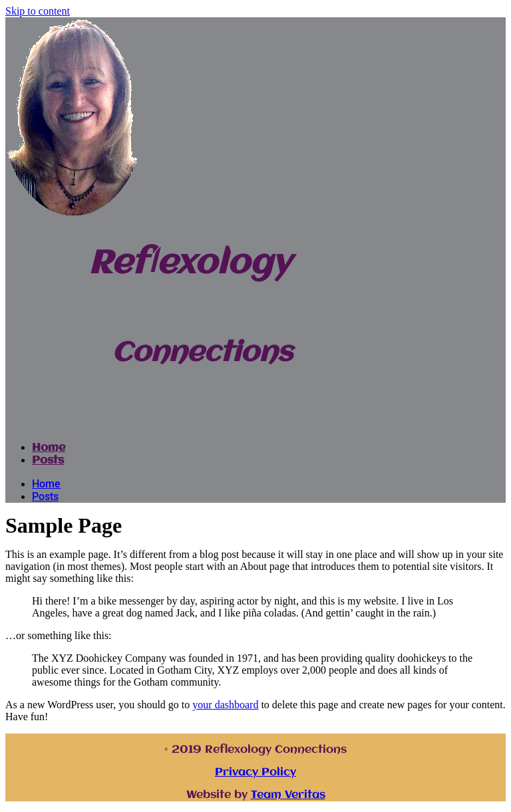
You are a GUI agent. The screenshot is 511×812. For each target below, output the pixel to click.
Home (49, 448)
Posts (48, 461)
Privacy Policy (255, 772)
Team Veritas (288, 795)
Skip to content (38, 11)
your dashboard (225, 705)
